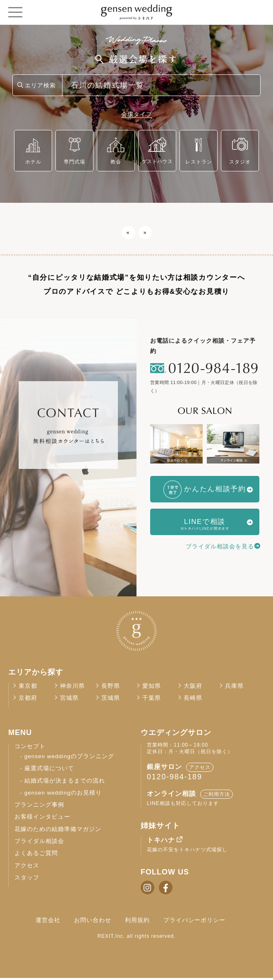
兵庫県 (234, 688)
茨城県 (111, 700)
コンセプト (30, 748)
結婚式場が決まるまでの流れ (65, 782)
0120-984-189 (175, 779)
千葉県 (152, 700)
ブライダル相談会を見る (220, 546)
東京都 (28, 688)
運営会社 (48, 922)
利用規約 (137, 922)
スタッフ (27, 880)
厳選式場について (49, 770)
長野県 (111, 688)
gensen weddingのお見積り (63, 795)
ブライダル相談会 (39, 843)
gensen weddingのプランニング (69, 758)
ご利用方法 (217, 796)
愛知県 (152, 688)
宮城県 (69, 700)
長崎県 (193, 700)
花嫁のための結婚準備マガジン (58, 831)
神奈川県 (72, 688)
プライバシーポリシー (194, 922)
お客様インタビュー (42, 819)
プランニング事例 (39, 807)
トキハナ (161, 842)
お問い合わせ (93, 922)
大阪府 (193, 688)
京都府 (28, 700)
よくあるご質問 (36, 855)
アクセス (27, 868)
